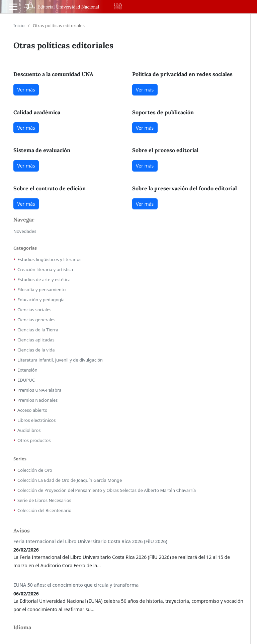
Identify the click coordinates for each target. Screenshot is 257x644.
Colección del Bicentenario (44, 510)
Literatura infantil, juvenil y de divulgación (60, 360)
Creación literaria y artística (45, 269)
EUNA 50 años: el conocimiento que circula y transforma (76, 585)
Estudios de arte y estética (44, 279)
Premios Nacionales (37, 400)
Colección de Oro (35, 470)
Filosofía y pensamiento (41, 289)
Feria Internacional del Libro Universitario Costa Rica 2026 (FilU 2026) (90, 541)
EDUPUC (26, 380)
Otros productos (34, 440)
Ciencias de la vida (36, 350)
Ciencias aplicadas (36, 340)
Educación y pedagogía (41, 300)
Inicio (19, 25)
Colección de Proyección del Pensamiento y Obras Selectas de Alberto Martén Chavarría (107, 490)
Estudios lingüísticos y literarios (49, 259)
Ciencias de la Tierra (38, 330)
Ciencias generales (36, 320)
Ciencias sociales (34, 310)
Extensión (27, 370)
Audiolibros (29, 430)
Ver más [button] (26, 90)
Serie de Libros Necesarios (44, 500)
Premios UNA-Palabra (39, 390)
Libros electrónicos (37, 420)
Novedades (25, 231)
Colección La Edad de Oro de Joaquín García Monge (70, 480)
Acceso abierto (32, 410)
